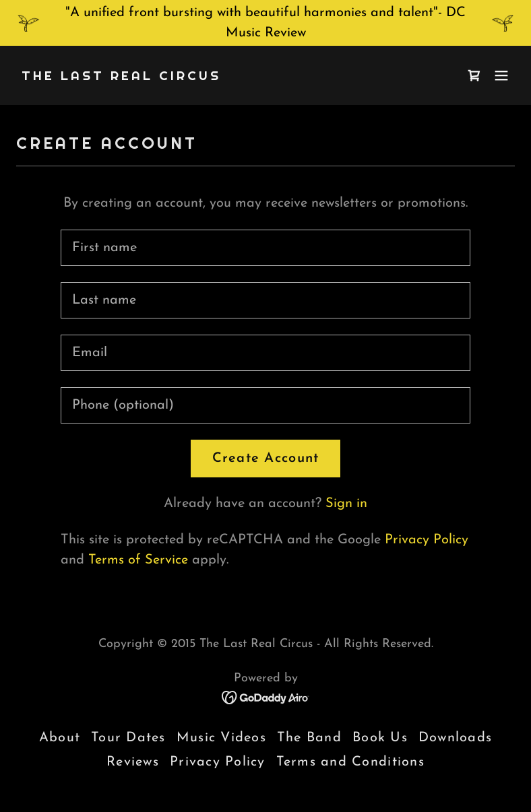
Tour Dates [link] (128, 738)
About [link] (60, 738)
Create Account (266, 459)
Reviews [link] (133, 762)
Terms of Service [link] (138, 560)
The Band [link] (309, 738)
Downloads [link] (455, 738)
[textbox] (266, 248)
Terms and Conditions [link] (350, 762)
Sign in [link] (346, 504)
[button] (501, 75)
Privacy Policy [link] (427, 540)
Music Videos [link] (221, 738)
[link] (121, 77)
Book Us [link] (380, 738)
